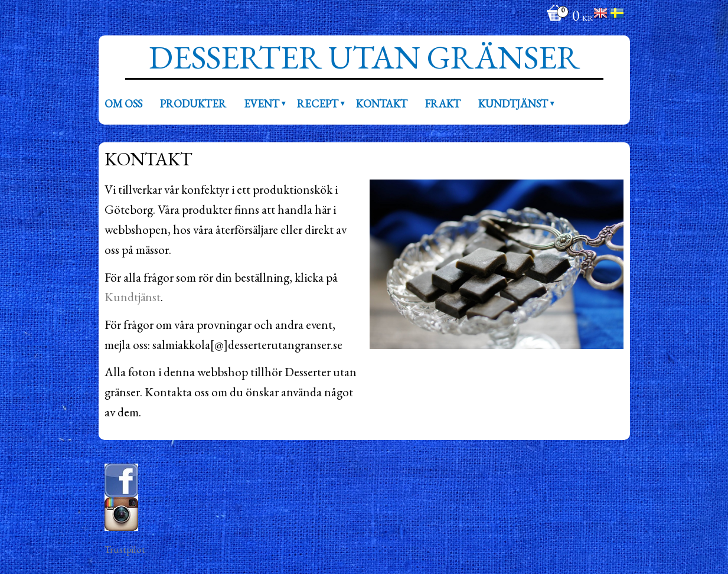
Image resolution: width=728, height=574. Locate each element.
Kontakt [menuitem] (382, 103)
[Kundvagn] (567, 17)
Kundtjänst (133, 297)
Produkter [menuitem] (193, 103)
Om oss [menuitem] (123, 103)
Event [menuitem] (262, 103)
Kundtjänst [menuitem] (513, 103)
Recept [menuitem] (318, 103)
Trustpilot (125, 549)
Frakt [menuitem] (443, 103)
